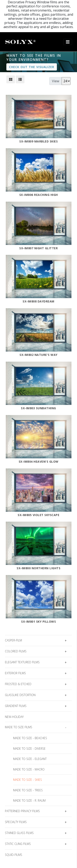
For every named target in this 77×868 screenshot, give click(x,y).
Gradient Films (16, 706)
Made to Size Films (19, 727)
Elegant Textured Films (22, 662)
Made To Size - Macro (29, 769)
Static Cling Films (18, 844)
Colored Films (16, 651)
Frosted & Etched (18, 684)
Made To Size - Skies (28, 780)
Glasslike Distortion (20, 695)
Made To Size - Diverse (29, 749)
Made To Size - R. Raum (29, 800)
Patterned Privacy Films (22, 811)
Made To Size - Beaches (30, 738)
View (56, 81)
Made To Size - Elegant (30, 759)
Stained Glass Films (19, 833)
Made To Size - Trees (28, 790)
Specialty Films (16, 822)
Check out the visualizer (32, 67)
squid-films (14, 855)
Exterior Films (15, 673)
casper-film (13, 640)
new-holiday (14, 717)
